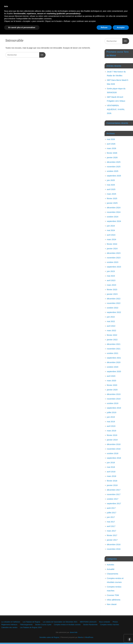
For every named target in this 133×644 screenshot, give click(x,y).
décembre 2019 (114, 394)
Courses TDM (113, 595)
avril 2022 (111, 326)
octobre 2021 (113, 353)
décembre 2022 (114, 299)
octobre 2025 (113, 171)
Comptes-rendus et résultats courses (113, 25)
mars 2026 (112, 148)
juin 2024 (111, 226)
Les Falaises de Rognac (40, 20)
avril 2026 (111, 144)
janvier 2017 (112, 540)
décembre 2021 (114, 344)
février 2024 (112, 244)
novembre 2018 (114, 449)
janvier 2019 (112, 440)
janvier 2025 (112, 203)
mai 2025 (111, 185)
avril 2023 (111, 280)
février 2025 (112, 198)
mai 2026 (111, 139)
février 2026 (112, 153)
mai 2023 (111, 276)
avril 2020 (111, 376)
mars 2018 (112, 476)
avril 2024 (111, 235)
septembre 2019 (114, 408)
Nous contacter (11, 25)
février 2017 (112, 535)
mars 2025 (112, 194)
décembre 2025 (114, 162)
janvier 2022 (112, 340)
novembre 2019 (114, 399)
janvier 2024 (112, 249)
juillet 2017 (112, 513)
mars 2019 (112, 431)
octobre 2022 (113, 308)
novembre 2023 (114, 258)
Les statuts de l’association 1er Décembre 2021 (73, 20)
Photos (25, 25)
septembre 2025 (114, 176)
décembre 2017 (114, 490)
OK (41, 55)
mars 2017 (112, 531)
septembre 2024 (114, 221)
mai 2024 (111, 230)
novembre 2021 (114, 349)
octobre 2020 (113, 367)
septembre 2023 (114, 267)
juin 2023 (111, 271)
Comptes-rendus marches (36, 30)
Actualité (111, 569)
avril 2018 (111, 472)
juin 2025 (111, 180)
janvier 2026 (112, 157)
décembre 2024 (114, 208)
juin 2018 (111, 462)
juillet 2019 (112, 412)
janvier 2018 (112, 485)
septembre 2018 (114, 458)
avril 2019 (111, 426)
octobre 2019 (113, 403)
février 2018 (112, 481)
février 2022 (112, 335)
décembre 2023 (114, 253)
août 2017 (111, 508)
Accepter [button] (121, 637)
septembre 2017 (114, 503)
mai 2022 (111, 321)
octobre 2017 (113, 499)
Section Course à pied (84, 25)
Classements (113, 574)
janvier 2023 (112, 294)
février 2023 (112, 289)
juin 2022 (111, 317)
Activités (111, 565)
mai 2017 (111, 522)
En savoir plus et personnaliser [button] (22, 637)
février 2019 (112, 435)
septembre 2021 (114, 358)
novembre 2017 (114, 494)
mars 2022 (112, 330)
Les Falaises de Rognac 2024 (86, 30)
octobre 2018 (113, 453)
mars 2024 (112, 239)
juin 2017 (111, 517)
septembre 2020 (114, 371)
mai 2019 (111, 422)
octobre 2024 (113, 217)
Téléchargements (63, 25)
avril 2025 (111, 189)
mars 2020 (112, 381)
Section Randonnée (12, 30)
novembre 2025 (114, 167)
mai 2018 (111, 467)
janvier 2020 (112, 390)
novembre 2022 (114, 303)
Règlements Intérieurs (42, 25)
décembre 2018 (114, 444)
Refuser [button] (104, 637)
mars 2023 (112, 285)
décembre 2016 (114, 544)
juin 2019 (111, 417)
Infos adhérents (114, 600)
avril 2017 (111, 526)
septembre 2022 (114, 312)
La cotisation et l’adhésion (15, 20)
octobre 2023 (113, 262)
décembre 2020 (114, 362)
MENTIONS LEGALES (106, 20)
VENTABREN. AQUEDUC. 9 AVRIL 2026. (116, 109)
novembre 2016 (114, 549)
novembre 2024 (114, 212)
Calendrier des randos (60, 30)
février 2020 (112, 385)
